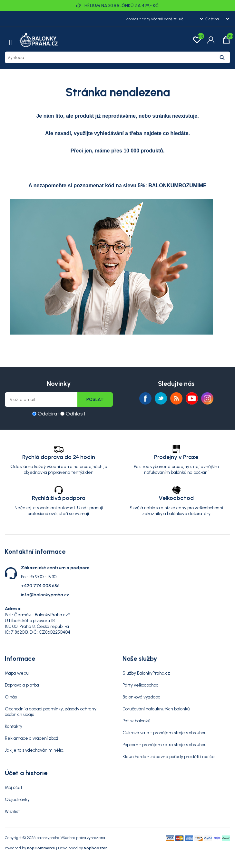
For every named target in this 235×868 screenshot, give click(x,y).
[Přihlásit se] (41, 400)
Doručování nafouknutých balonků (156, 709)
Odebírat (48, 414)
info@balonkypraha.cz (45, 595)
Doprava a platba (22, 685)
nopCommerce (41, 848)
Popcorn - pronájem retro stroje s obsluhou (165, 745)
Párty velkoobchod (141, 685)
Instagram (207, 398)
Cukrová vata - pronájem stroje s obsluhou (165, 733)
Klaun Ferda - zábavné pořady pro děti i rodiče (169, 757)
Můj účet (14, 788)
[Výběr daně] (151, 19)
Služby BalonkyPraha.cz (146, 673)
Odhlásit (76, 414)
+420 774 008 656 (40, 586)
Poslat (95, 400)
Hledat (222, 57)
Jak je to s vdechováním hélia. (35, 750)
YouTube (192, 398)
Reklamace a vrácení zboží (32, 738)
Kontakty (14, 726)
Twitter (161, 398)
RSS (176, 398)
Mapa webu (17, 673)
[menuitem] (59, 673)
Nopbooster (95, 848)
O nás (11, 697)
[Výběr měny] (191, 19)
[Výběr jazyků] (217, 19)
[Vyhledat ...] (109, 57)
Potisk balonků (136, 721)
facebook (145, 398)
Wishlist (12, 811)
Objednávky (17, 800)
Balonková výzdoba (142, 697)
